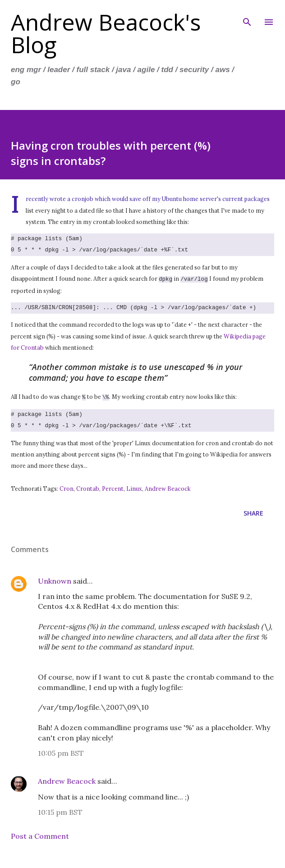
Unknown (55, 579)
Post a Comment (40, 834)
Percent (113, 487)
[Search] (247, 16)
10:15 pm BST (60, 810)
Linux (134, 487)
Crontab (88, 487)
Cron (67, 487)
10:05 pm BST (61, 751)
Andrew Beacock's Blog (106, 33)
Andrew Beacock (168, 487)
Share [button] (253, 511)
